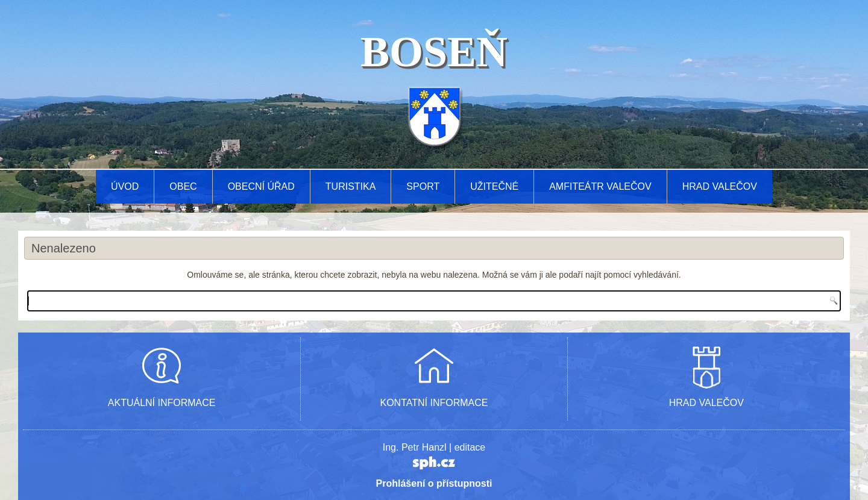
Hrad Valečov (720, 186)
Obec (183, 186)
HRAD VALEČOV (706, 403)
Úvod (125, 186)
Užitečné (494, 186)
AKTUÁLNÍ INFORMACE (162, 403)
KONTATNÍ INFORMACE (434, 403)
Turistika (351, 186)
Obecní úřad (261, 186)
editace (470, 447)
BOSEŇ (434, 52)
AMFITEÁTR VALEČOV (600, 186)
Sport (423, 186)
